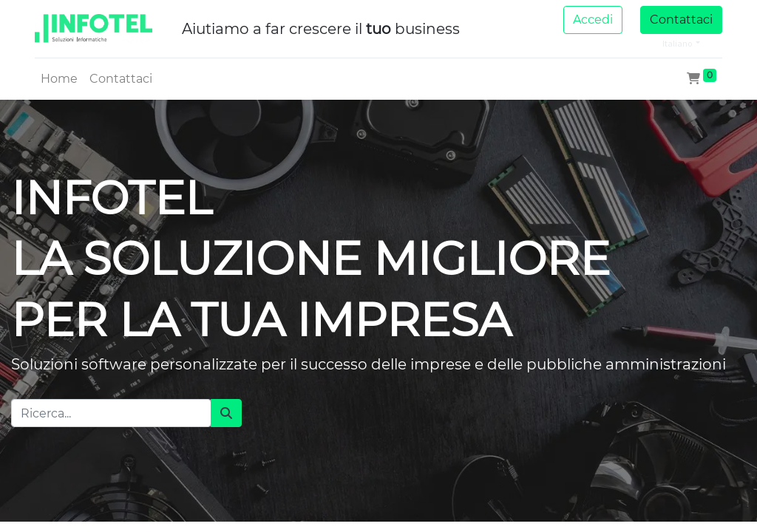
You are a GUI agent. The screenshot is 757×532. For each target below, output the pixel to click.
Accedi (593, 20)
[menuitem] (59, 79)
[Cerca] (226, 413)
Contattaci (681, 20)
